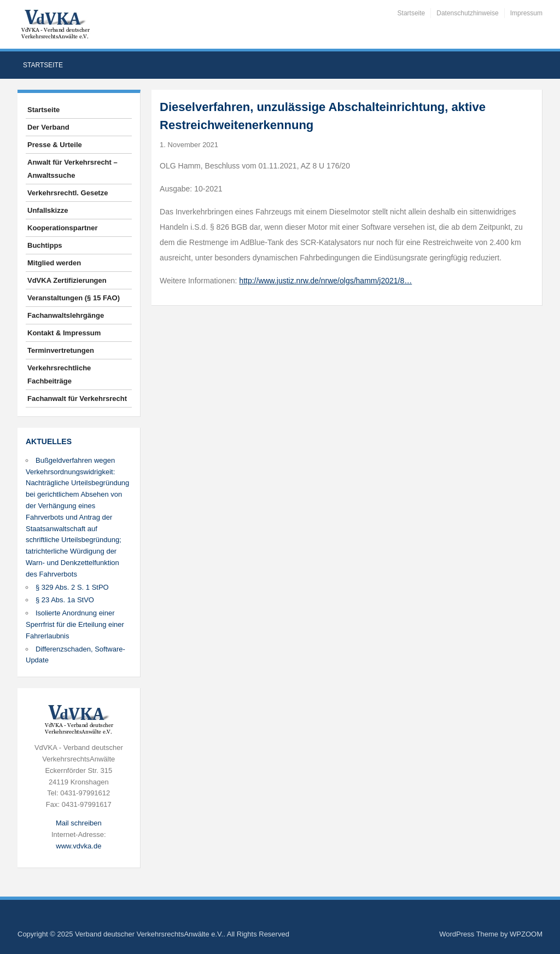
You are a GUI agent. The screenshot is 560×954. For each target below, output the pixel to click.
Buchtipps (45, 245)
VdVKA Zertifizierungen (67, 280)
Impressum (526, 13)
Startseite (412, 13)
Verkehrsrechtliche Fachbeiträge (59, 374)
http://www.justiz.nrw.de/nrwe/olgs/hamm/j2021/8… (325, 281)
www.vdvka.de (78, 846)
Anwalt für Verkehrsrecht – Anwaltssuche (72, 169)
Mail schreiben (79, 823)
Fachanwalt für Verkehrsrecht (77, 399)
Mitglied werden (54, 263)
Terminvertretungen (61, 350)
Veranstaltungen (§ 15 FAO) (74, 298)
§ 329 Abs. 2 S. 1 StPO (72, 587)
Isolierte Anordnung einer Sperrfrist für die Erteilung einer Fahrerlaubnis (75, 624)
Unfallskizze (48, 210)
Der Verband (48, 127)
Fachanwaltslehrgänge (66, 315)
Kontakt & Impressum (64, 333)
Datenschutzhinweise (467, 13)
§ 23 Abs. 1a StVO (65, 600)
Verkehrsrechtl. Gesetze (68, 193)
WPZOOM (526, 934)
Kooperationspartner (63, 228)
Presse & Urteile (55, 145)
